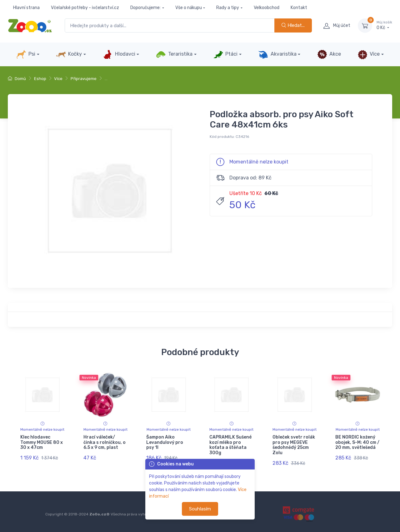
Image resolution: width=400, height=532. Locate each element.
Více (369, 54)
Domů (17, 79)
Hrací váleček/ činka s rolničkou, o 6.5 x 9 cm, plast (105, 442)
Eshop (40, 79)
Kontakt (299, 8)
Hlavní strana (26, 8)
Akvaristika (277, 54)
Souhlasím (200, 509)
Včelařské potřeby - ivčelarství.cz (85, 8)
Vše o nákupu (189, 8)
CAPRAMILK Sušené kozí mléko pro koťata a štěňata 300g (230, 445)
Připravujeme (84, 79)
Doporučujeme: (145, 8)
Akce (329, 54)
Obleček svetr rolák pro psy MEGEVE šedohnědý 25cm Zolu (294, 445)
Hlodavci (119, 54)
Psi (26, 54)
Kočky (69, 54)
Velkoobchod (267, 8)
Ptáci (225, 54)
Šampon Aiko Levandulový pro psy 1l (165, 442)
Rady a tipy (228, 8)
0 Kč (384, 25)
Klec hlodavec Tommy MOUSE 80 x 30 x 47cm (42, 442)
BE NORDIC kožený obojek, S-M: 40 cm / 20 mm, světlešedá (357, 442)
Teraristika (174, 54)
